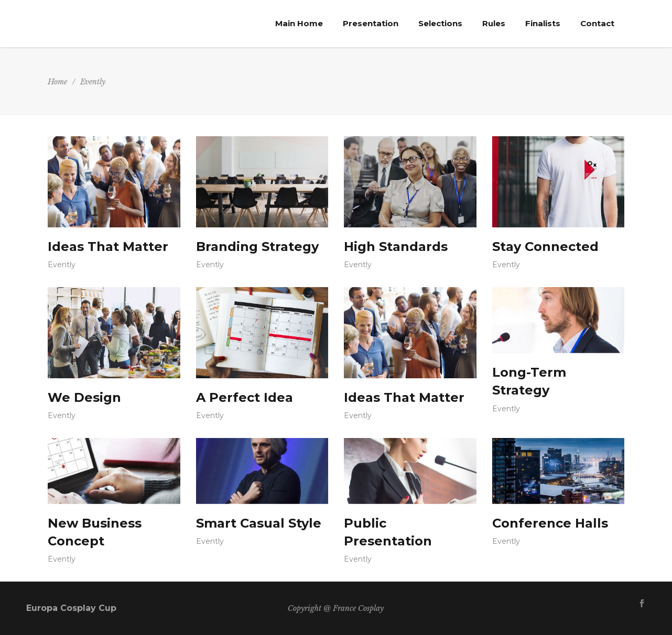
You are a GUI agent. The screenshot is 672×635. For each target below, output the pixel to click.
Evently (62, 265)
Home (57, 82)
